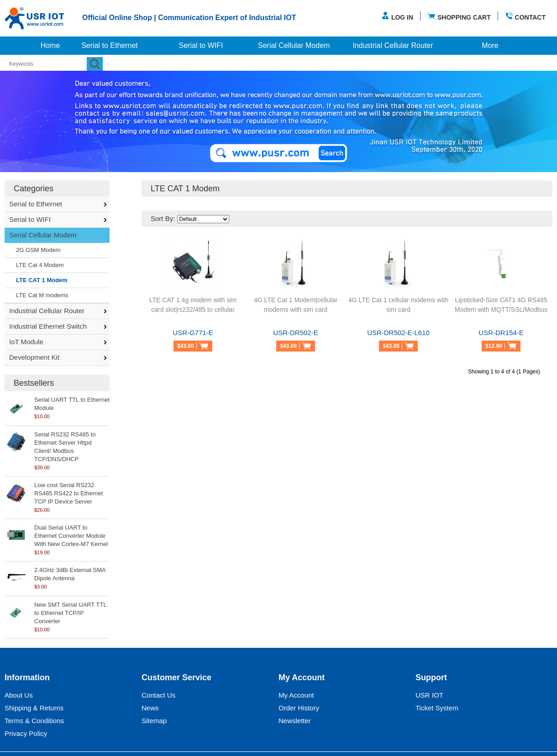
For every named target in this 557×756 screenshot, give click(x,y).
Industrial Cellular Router (393, 45)
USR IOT (429, 695)
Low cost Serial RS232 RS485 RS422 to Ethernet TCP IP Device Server (68, 493)
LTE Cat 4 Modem (40, 265)
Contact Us (158, 695)
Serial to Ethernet (110, 45)
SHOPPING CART (459, 16)
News (150, 708)
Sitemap (154, 721)
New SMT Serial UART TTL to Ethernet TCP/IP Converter (70, 613)
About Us (19, 695)
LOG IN (397, 16)
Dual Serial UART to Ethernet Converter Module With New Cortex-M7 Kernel (71, 536)
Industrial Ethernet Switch (48, 326)
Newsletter (295, 721)
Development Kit (34, 357)
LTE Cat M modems (42, 295)
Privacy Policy (26, 733)
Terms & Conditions (34, 721)
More (490, 45)
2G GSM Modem (38, 250)
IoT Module (26, 342)
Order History (299, 708)
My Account (296, 695)
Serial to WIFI (201, 45)
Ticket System (437, 708)
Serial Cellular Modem (294, 45)
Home (50, 45)
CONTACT (525, 16)
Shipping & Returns (34, 708)
